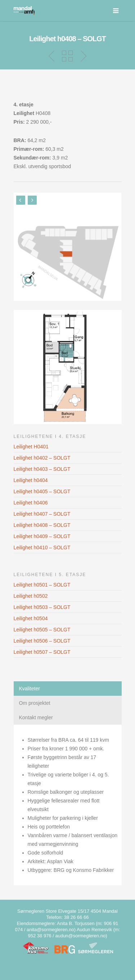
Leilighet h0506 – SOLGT (42, 641)
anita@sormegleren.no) (51, 930)
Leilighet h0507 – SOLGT (42, 652)
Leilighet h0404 (31, 480)
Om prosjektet (35, 703)
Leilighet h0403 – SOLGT (42, 469)
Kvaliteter (30, 689)
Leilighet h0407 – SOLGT (42, 514)
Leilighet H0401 (31, 447)
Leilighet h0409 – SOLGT (42, 536)
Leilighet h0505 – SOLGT (42, 630)
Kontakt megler (36, 717)
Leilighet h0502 (31, 596)
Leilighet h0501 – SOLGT (42, 585)
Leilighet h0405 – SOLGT (42, 491)
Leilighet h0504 (31, 618)
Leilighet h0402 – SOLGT (42, 458)
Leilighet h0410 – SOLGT (42, 547)
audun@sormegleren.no (80, 936)
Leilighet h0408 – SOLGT (42, 525)
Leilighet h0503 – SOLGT (42, 607)
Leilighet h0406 (31, 503)
